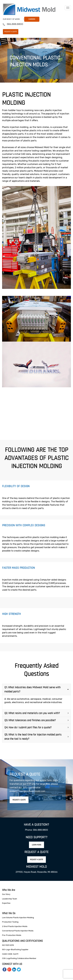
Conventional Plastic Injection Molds (18, 931)
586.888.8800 (15, 24)
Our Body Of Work (11, 19)
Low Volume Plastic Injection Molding (18, 918)
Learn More (36, 845)
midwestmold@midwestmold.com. (28, 791)
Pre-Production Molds (12, 935)
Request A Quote (19, 800)
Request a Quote (11, 32)
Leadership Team (10, 899)
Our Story (6, 894)
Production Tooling (10, 922)
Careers (32, 19)
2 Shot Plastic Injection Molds (15, 926)
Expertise (6, 903)
